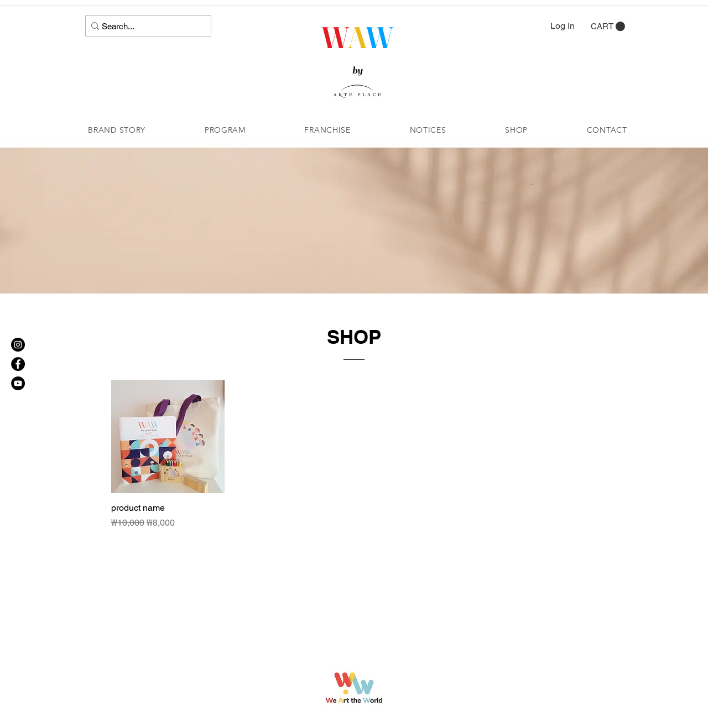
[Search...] (145, 26)
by (357, 70)
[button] (608, 27)
